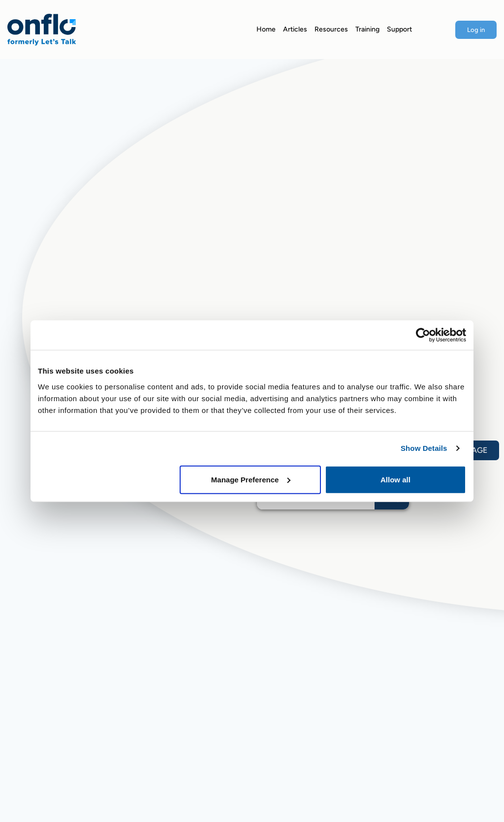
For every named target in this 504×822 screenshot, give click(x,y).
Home (266, 29)
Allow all (395, 479)
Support (399, 29)
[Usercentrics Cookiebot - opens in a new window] (423, 335)
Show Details (424, 448)
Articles (295, 29)
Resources (331, 29)
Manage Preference (251, 479)
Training (367, 29)
